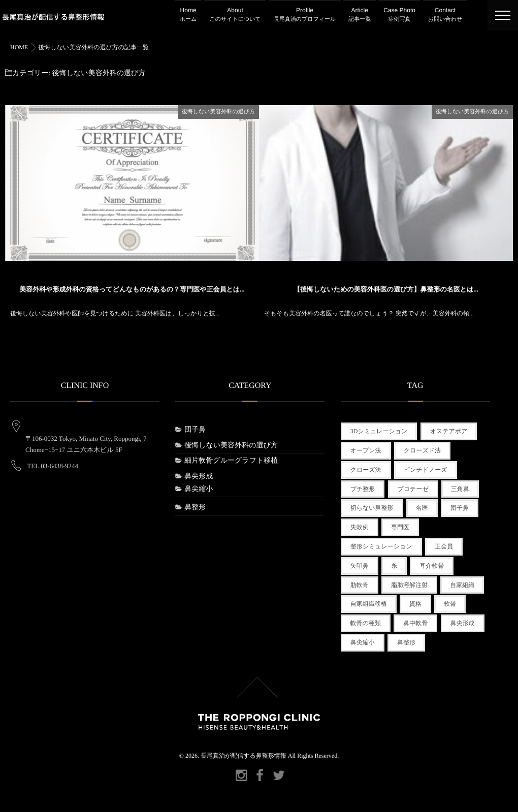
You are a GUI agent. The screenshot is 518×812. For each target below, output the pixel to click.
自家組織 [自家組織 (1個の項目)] (462, 585)
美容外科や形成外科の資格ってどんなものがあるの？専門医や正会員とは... (132, 288)
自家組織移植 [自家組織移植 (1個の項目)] (369, 604)
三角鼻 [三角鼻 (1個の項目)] (460, 489)
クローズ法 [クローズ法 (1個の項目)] (366, 470)
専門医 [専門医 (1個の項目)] (400, 527)
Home (188, 15)
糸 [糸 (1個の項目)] (394, 566)
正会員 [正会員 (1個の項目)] (444, 546)
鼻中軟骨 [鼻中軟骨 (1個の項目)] (415, 623)
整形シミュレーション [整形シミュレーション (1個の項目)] (381, 546)
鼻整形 (195, 508)
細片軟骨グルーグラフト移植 (231, 461)
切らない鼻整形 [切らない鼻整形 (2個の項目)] (372, 508)
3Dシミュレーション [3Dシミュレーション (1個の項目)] (379, 431)
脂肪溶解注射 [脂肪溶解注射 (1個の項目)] (409, 585)
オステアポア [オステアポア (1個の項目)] (449, 431)
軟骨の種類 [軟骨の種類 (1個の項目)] (366, 623)
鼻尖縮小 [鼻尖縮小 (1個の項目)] (363, 642)
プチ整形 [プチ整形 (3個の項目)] (363, 489)
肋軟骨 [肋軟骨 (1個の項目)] (360, 585)
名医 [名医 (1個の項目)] (422, 508)
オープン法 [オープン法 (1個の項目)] (366, 450)
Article (360, 15)
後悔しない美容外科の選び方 (218, 111)
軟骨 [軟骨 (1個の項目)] (450, 604)
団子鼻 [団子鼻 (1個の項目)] (460, 508)
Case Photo (399, 15)
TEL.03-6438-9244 (53, 457)
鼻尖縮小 (199, 489)
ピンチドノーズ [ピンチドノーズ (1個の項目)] (426, 470)
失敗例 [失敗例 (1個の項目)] (360, 527)
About (235, 15)
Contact (445, 15)
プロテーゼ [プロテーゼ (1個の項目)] (413, 489)
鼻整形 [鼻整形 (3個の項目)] (406, 642)
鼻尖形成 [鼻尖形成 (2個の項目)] (463, 623)
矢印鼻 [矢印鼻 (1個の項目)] (360, 566)
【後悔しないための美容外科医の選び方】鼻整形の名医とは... (386, 288)
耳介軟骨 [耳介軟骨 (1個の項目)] (432, 566)
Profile (305, 15)
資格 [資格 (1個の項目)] (415, 604)
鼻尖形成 (199, 477)
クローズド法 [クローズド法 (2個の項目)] (422, 450)
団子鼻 (195, 430)
